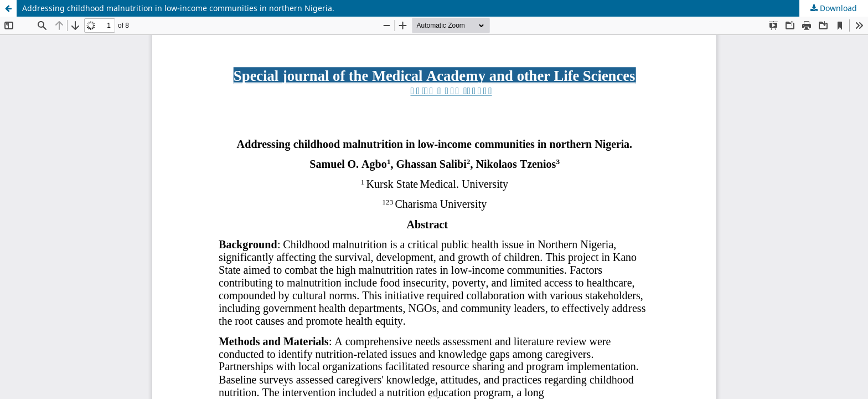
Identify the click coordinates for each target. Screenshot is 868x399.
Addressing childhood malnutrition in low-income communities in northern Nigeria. (178, 8)
